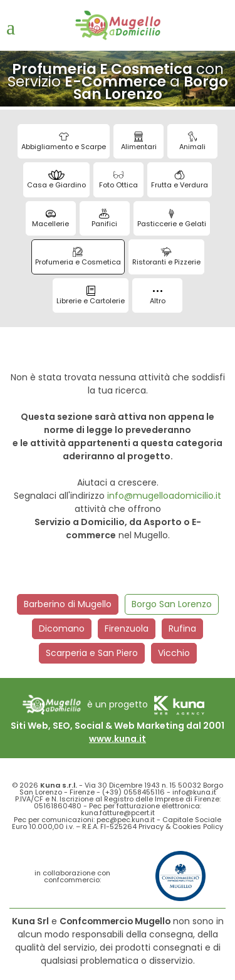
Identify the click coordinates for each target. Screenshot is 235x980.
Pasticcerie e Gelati (172, 219)
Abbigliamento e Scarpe (64, 142)
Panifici (104, 219)
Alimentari (139, 142)
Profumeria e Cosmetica (78, 257)
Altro (158, 298)
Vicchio (174, 653)
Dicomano (62, 628)
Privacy (151, 826)
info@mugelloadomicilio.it (164, 496)
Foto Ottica (118, 180)
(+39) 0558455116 (133, 792)
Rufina (182, 628)
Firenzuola (127, 628)
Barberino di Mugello (68, 604)
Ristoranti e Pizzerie (166, 257)
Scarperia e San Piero (92, 653)
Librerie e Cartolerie (91, 296)
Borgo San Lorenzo (172, 604)
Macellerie (50, 219)
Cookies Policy (198, 826)
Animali (192, 142)
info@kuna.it (194, 792)
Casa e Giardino (56, 180)
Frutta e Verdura (180, 180)
